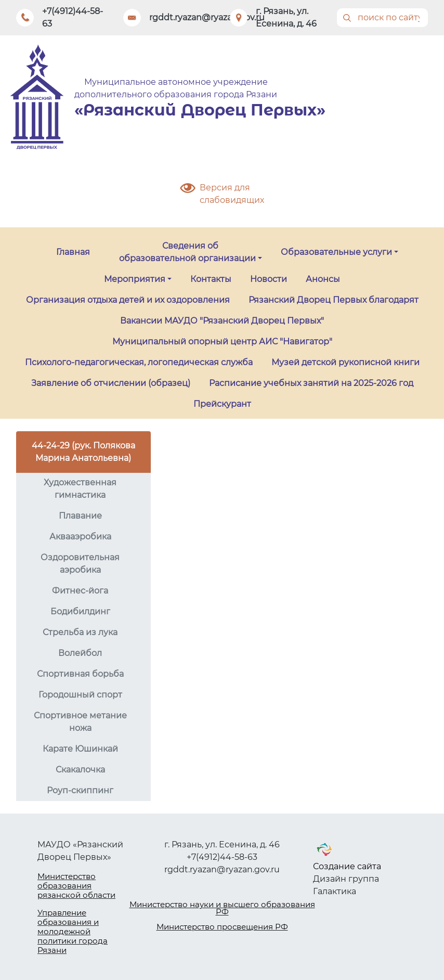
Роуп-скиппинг (80, 790)
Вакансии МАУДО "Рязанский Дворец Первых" (222, 321)
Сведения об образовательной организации (187, 252)
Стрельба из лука (80, 632)
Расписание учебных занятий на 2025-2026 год (311, 383)
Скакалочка (80, 770)
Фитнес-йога (80, 591)
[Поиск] (383, 18)
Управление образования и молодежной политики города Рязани (73, 931)
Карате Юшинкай (80, 749)
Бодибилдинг (80, 611)
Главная (73, 252)
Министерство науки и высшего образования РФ (222, 908)
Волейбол (80, 653)
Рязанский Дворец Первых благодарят (334, 300)
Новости (269, 279)
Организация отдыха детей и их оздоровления (128, 300)
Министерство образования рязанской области (76, 886)
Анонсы (323, 279)
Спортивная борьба (80, 674)
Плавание (80, 516)
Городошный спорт (80, 695)
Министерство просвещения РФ (222, 927)
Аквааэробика (80, 537)
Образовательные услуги (336, 252)
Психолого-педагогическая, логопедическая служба (139, 362)
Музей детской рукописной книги (345, 362)
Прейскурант (222, 404)
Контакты (211, 279)
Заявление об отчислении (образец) (111, 383)
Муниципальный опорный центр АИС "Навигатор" (222, 341)
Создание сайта (347, 866)
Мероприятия (135, 279)
